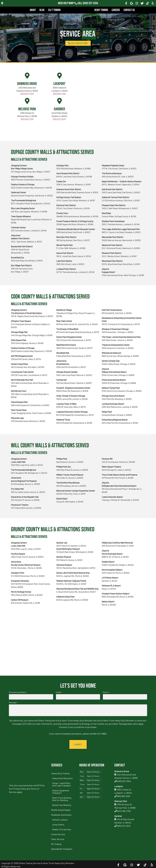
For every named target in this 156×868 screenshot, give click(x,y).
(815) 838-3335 (59, 94)
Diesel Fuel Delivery (62, 804)
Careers (116, 10)
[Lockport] (59, 76)
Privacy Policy (20, 787)
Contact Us (129, 10)
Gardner (59, 109)
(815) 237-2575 (59, 119)
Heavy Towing (101, 10)
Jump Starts (58, 823)
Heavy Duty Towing (60, 772)
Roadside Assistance (61, 813)
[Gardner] (59, 101)
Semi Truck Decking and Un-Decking (62, 798)
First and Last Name (18, 692)
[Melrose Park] (27, 101)
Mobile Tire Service (62, 828)
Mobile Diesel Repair (61, 809)
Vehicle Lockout (60, 818)
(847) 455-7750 (27, 119)
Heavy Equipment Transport (61, 790)
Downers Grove (27, 84)
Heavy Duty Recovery (62, 777)
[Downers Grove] (27, 76)
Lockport (59, 84)
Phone (106, 692)
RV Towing (56, 843)
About (33, 10)
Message (13, 702)
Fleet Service (58, 838)
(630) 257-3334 (27, 94)
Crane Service (58, 833)
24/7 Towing (54, 10)
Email (59, 692)
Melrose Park (27, 109)
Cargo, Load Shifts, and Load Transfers (61, 783)
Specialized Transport (62, 848)
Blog (42, 10)
